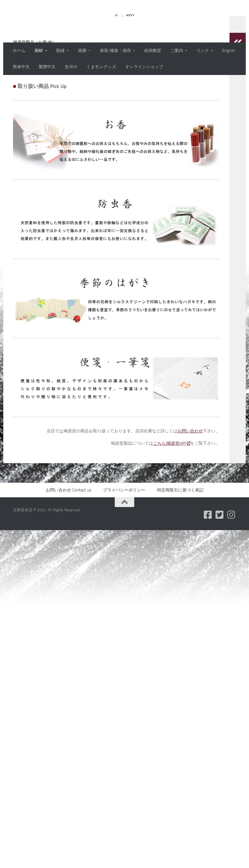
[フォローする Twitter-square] (220, 557)
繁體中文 (47, 67)
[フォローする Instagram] (231, 557)
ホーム (19, 50)
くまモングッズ (101, 67)
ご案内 (177, 50)
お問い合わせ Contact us (69, 532)
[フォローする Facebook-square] (208, 557)
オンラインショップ (144, 67)
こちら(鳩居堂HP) (172, 485)
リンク (203, 50)
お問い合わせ (190, 473)
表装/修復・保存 (115, 50)
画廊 (82, 50)
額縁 (60, 50)
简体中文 (21, 67)
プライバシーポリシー (124, 532)
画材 (39, 50)
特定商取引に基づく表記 (180, 532)
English (229, 50)
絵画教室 (153, 50)
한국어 (71, 67)
